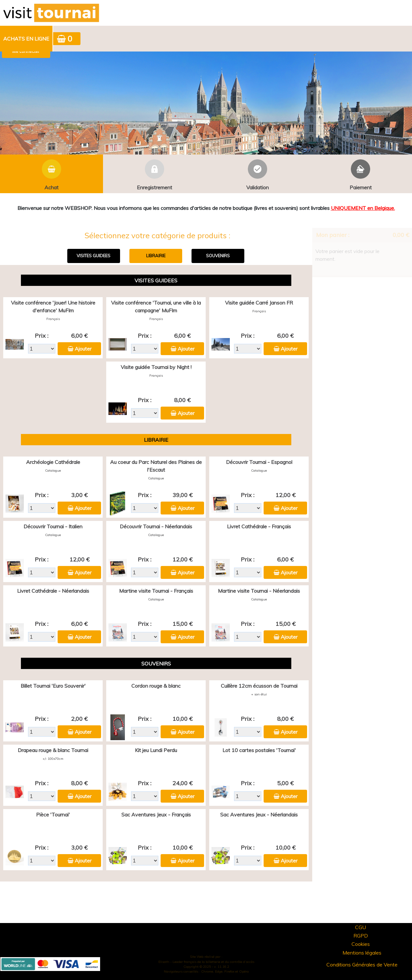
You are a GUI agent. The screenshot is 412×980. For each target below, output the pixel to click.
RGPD (361, 936)
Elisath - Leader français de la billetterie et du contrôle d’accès (206, 962)
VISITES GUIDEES (94, 256)
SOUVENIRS (218, 256)
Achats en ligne (26, 39)
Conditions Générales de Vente (362, 965)
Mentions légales (362, 953)
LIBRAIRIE (156, 256)
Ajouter (83, 349)
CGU (360, 927)
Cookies (361, 944)
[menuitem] (27, 39)
